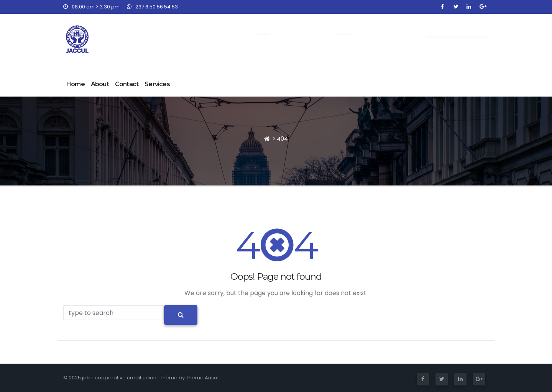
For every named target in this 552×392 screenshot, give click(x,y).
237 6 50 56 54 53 (152, 7)
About (100, 84)
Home (76, 84)
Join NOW (459, 37)
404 (282, 139)
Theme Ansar (203, 378)
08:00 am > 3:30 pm (91, 7)
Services (157, 84)
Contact (127, 84)
